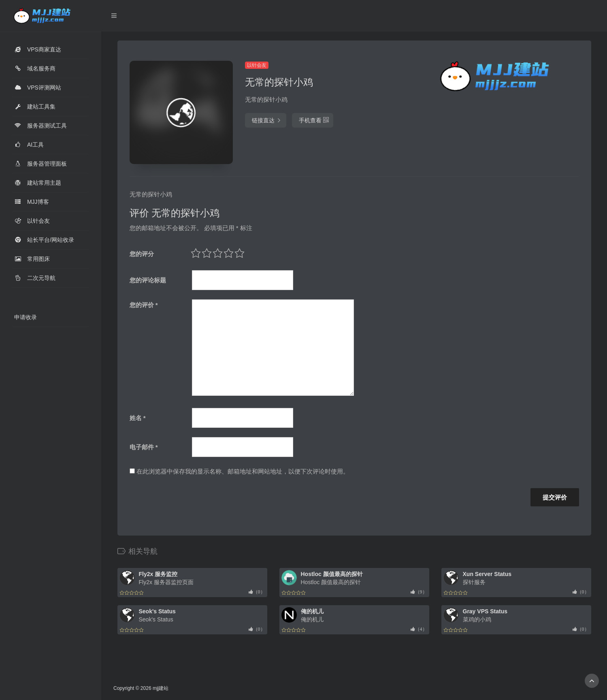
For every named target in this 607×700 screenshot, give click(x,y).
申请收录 (26, 317)
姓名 (138, 418)
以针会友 (257, 65)
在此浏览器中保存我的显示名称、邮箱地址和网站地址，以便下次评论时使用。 (243, 471)
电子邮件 (144, 447)
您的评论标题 (148, 280)
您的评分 (142, 254)
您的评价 (144, 305)
